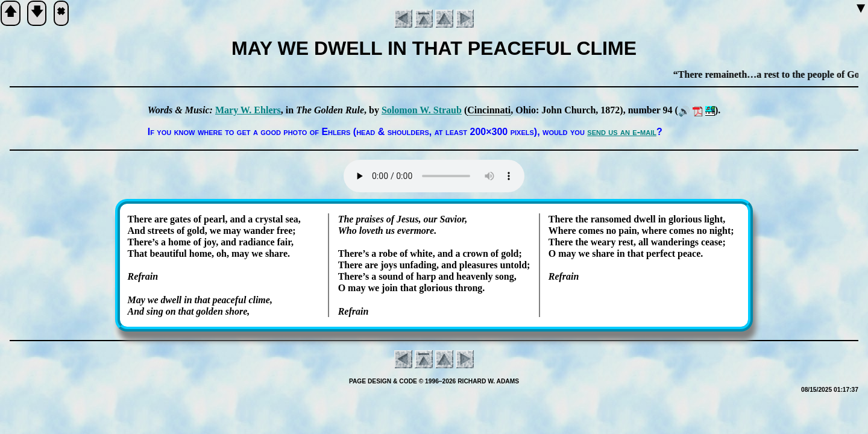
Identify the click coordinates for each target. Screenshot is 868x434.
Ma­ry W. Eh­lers (248, 110)
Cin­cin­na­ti (489, 110)
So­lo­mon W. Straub (422, 110)
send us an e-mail (622, 132)
